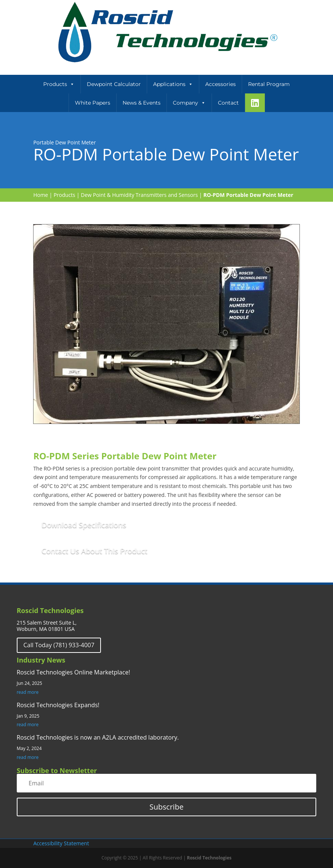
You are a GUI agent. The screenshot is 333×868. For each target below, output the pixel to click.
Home (41, 195)
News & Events (142, 103)
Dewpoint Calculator (114, 84)
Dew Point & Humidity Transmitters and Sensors (139, 195)
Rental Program (269, 84)
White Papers (93, 103)
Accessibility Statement (61, 843)
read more (28, 692)
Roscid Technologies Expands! (58, 705)
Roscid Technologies (209, 858)
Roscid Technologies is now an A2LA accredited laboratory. (98, 737)
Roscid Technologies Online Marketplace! (73, 672)
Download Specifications (84, 525)
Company (189, 103)
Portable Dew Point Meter (64, 142)
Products (59, 84)
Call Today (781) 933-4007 (59, 645)
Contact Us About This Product (94, 551)
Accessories (221, 84)
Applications (173, 84)
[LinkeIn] (255, 103)
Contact (228, 103)
